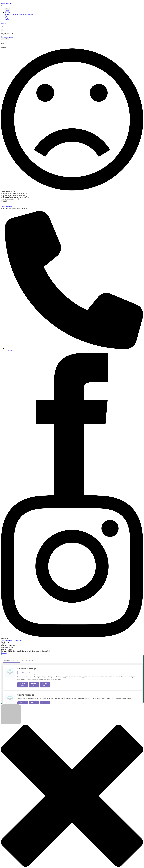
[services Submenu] (11, 13)
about (7, 16)
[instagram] (72, 637)
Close (7, 9)
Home (7, 11)
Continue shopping (7, 37)
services (8, 13)
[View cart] (3, 23)
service (12, 640)
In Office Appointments (13, 14)
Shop (6, 18)
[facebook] (72, 494)
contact (7, 20)
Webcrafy (4, 653)
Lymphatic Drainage (27, 14)
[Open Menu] (2, 6)
